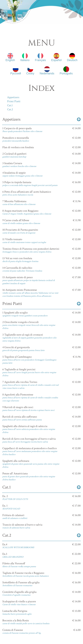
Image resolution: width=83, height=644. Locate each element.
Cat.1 (10, 105)
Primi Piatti (14, 101)
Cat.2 (10, 109)
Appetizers (13, 97)
